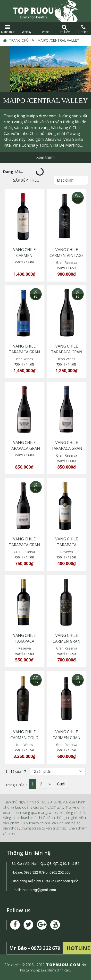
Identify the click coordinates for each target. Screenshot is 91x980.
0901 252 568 (60, 872)
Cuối (61, 784)
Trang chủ (19, 40)
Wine (46, 29)
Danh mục (8, 29)
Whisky (27, 29)
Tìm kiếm (64, 29)
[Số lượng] (58, 771)
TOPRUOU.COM (63, 965)
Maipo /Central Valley (58, 40)
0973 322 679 (34, 872)
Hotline (83, 29)
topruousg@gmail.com (39, 890)
